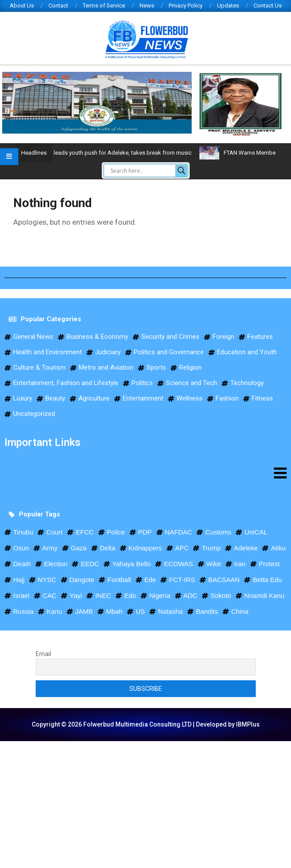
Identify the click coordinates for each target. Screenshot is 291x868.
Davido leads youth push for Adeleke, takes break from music (131, 153)
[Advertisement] (145, 803)
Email (43, 654)
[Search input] (142, 171)
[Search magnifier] (181, 171)
